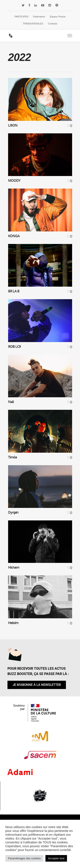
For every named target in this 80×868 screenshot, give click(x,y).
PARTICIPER (21, 17)
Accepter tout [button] (56, 858)
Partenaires (39, 17)
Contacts (52, 24)
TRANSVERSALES (33, 24)
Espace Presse (58, 17)
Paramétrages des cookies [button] (24, 858)
